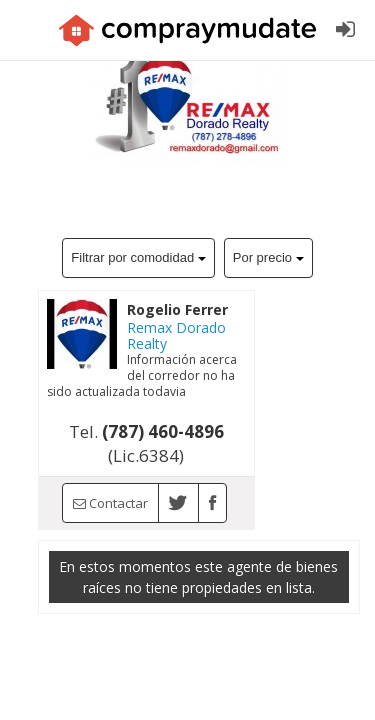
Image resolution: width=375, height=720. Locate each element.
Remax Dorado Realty (176, 335)
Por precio (268, 257)
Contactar (110, 503)
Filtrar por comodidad (138, 257)
